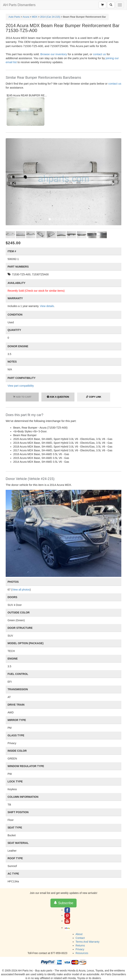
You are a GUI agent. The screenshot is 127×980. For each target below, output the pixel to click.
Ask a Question (58, 397)
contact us (99, 54)
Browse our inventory (54, 54)
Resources (82, 953)
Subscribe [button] (63, 903)
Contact (80, 938)
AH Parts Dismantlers (19, 5)
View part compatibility (21, 386)
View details (47, 306)
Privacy (80, 949)
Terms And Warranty (88, 942)
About (79, 934)
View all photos (21, 590)
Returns (80, 945)
